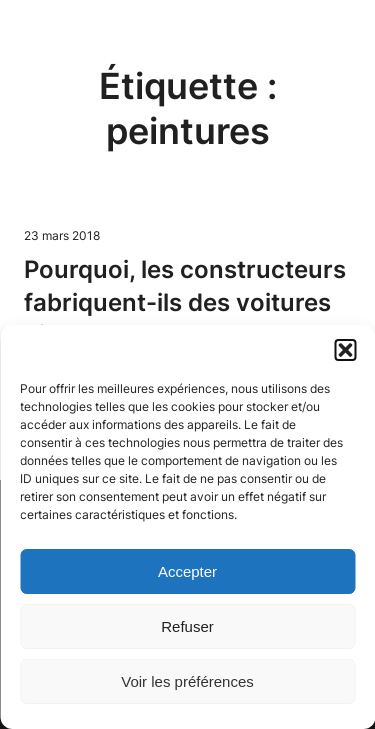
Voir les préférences (187, 681)
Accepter (187, 571)
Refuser (187, 626)
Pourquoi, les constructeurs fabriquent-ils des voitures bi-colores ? (185, 302)
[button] (345, 350)
